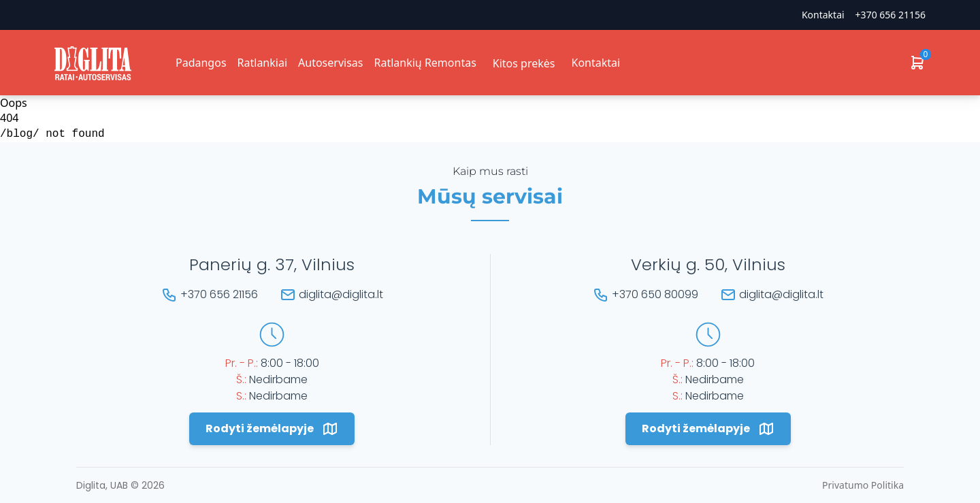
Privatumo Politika (863, 485)
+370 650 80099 (655, 294)
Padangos (201, 63)
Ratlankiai (262, 63)
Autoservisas (330, 63)
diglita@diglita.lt (341, 294)
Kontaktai (823, 15)
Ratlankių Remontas (425, 63)
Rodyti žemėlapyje (272, 429)
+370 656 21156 (891, 15)
